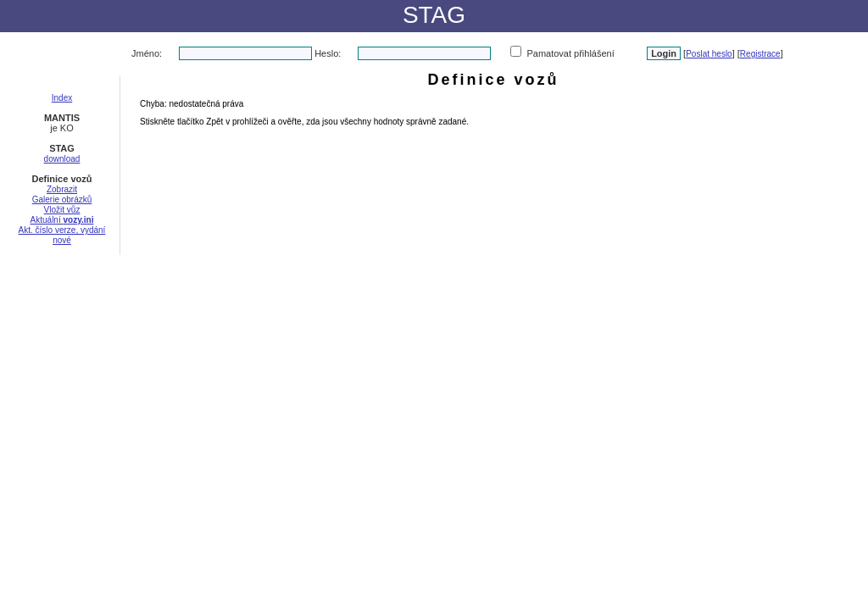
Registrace (760, 54)
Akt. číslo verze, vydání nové (62, 235)
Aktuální (62, 220)
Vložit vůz (62, 210)
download (62, 159)
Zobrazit (62, 189)
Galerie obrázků (62, 200)
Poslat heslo (709, 54)
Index (62, 98)
